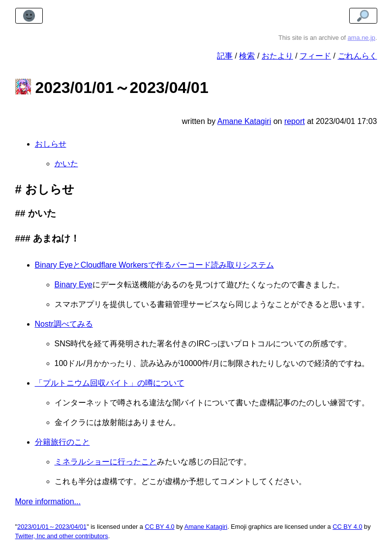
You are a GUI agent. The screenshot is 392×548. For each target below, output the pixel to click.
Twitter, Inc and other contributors (62, 536)
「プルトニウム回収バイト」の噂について (110, 383)
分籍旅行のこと (62, 442)
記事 (225, 56)
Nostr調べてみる (64, 324)
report (295, 121)
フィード (315, 56)
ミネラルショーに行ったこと (106, 462)
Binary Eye (74, 285)
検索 (247, 56)
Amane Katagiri (206, 527)
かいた (66, 164)
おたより (277, 56)
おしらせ (51, 144)
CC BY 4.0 (160, 527)
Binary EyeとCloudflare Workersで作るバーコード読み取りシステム (154, 265)
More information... (48, 502)
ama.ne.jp (362, 38)
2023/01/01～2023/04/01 (52, 527)
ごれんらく (358, 56)
